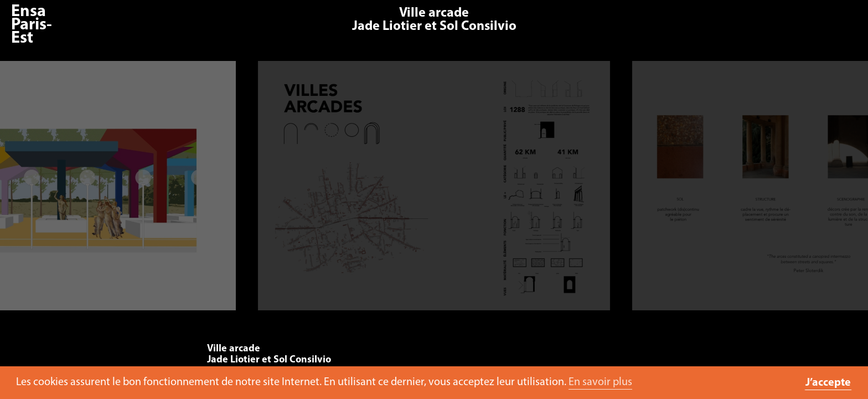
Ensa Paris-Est (32, 25)
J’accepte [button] (828, 383)
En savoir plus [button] (600, 382)
